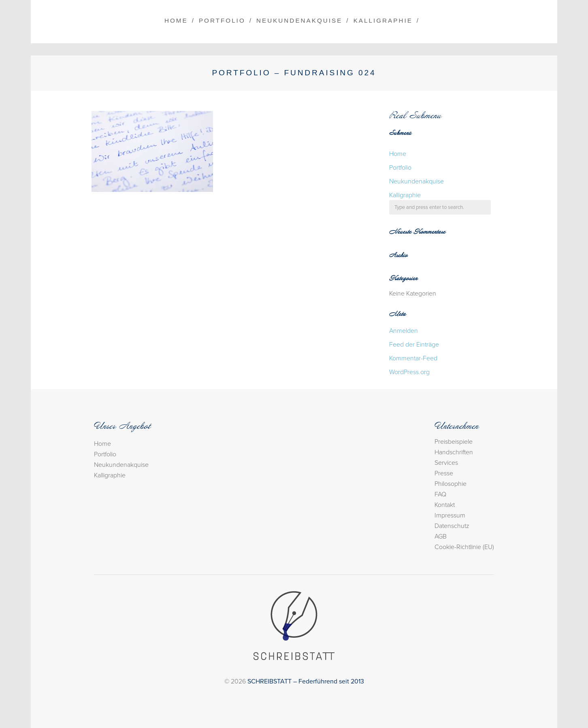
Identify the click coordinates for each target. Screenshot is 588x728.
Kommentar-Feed (413, 358)
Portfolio (222, 20)
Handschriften (454, 452)
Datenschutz (452, 526)
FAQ (440, 494)
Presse (444, 473)
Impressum (450, 515)
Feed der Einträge (414, 345)
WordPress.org (409, 372)
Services (446, 463)
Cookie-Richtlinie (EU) (464, 547)
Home (176, 20)
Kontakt (445, 505)
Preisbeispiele (454, 442)
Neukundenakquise (299, 20)
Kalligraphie (383, 20)
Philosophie (451, 484)
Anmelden (404, 331)
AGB (441, 536)
